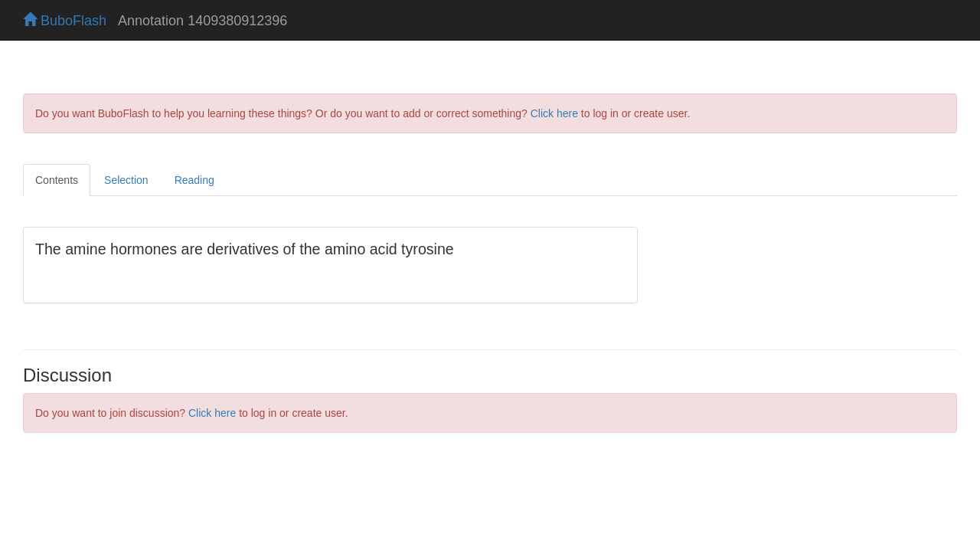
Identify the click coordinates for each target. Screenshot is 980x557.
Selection (126, 180)
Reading (194, 180)
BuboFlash (65, 21)
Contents (57, 180)
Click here (554, 113)
